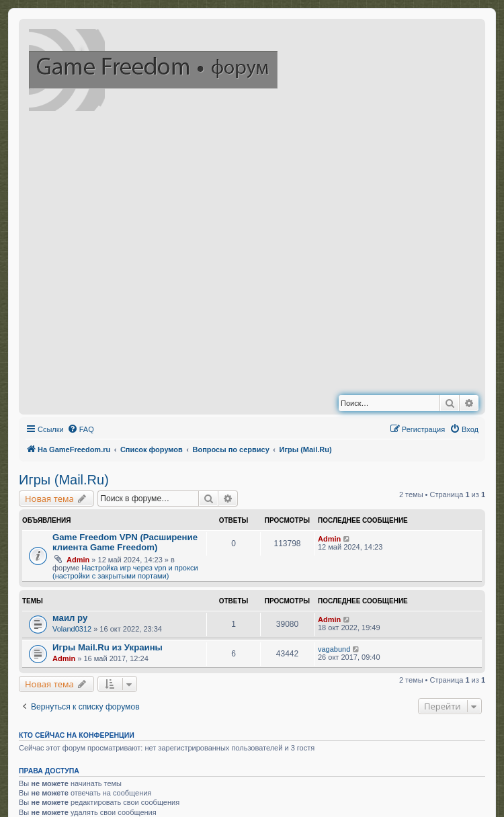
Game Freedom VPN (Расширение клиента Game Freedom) (125, 542)
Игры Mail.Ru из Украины (108, 647)
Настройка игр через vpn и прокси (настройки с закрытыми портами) (125, 572)
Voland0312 (72, 629)
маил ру (70, 618)
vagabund (334, 649)
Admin (78, 560)
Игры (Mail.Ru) (64, 480)
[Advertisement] (150, 256)
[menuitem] (81, 429)
